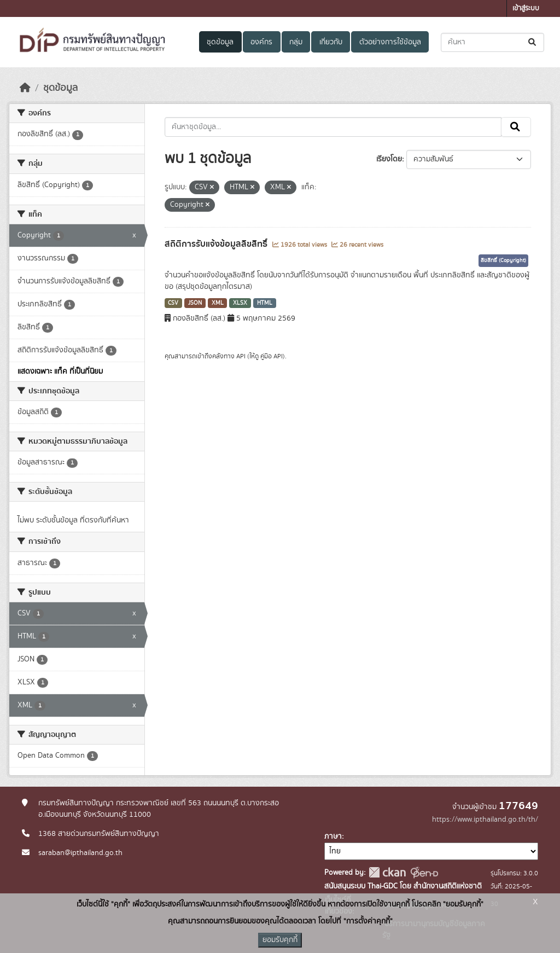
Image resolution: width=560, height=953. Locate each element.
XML (218, 303)
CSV (173, 303)
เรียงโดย (389, 159)
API (241, 356)
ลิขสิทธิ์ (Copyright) (503, 260)
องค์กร (261, 42)
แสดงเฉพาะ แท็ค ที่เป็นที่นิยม (60, 371)
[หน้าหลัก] (25, 88)
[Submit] (533, 42)
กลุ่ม (296, 42)
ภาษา (333, 836)
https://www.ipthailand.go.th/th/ (485, 820)
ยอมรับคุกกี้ (280, 940)
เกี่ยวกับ (331, 42)
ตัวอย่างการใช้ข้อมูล (390, 42)
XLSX (240, 303)
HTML (265, 303)
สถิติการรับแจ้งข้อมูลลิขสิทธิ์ (217, 244)
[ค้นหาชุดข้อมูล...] (492, 42)
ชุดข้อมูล (220, 42)
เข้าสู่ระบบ (526, 8)
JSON (195, 303)
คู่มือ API (272, 356)
